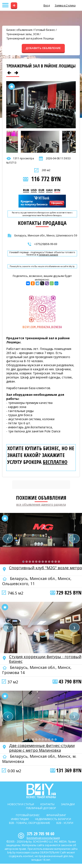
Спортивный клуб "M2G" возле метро (46, 568)
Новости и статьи (21, 804)
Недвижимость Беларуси (53, 819)
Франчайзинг (56, 815)
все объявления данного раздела (41, 504)
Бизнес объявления (19, 30)
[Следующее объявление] (16, 73)
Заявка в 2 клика (65, 5)
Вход (47, 5)
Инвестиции (20, 819)
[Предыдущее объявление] (9, 73)
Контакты (47, 804)
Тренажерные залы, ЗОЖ (23, 34)
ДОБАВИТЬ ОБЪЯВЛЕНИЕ (43, 48)
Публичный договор (41, 808)
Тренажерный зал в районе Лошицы (30, 38)
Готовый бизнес (45, 30)
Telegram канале (48, 255)
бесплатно (55, 462)
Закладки (68, 804)
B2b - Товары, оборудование (29, 823)
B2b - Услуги (65, 823)
